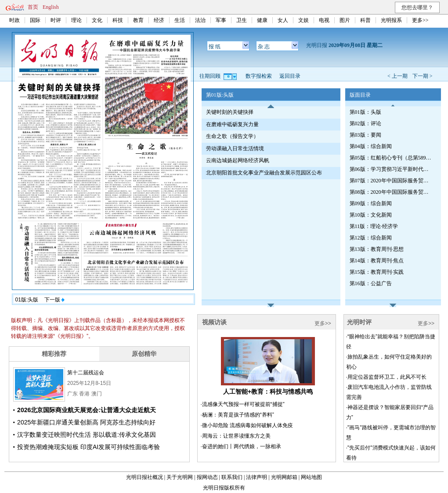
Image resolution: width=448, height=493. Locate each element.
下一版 (54, 300)
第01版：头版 (365, 112)
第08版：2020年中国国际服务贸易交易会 (391, 192)
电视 (324, 20)
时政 (14, 20)
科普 (365, 20)
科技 (118, 20)
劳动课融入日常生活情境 (235, 149)
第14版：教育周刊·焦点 (377, 261)
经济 (159, 20)
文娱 (303, 20)
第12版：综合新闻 (371, 238)
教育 (138, 20)
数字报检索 (259, 76)
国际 (35, 20)
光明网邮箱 (284, 477)
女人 (283, 20)
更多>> (420, 20)
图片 (345, 20)
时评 (56, 20)
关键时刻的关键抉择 (230, 112)
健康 (262, 20)
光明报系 (391, 20)
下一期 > (423, 76)
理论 (76, 20)
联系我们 (232, 477)
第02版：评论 (365, 123)
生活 (180, 20)
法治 (200, 20)
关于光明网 (180, 477)
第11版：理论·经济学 (374, 226)
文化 (97, 20)
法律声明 (257, 477)
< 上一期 (397, 76)
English (51, 7)
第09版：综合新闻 (371, 203)
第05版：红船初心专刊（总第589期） (391, 158)
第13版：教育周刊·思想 (377, 249)
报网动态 (207, 477)
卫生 (242, 20)
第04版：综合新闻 (371, 146)
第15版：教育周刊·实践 (377, 272)
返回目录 (290, 76)
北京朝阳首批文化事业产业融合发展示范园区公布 (264, 173)
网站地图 (311, 477)
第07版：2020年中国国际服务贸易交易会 (391, 181)
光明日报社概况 (145, 477)
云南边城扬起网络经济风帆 (238, 160)
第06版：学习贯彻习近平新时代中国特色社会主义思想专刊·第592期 (391, 169)
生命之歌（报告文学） (232, 136)
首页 (33, 7)
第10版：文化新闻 (371, 215)
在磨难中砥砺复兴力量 (232, 124)
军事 (221, 20)
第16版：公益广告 (371, 283)
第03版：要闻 (365, 135)
